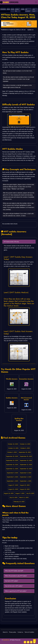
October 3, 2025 (12, 452)
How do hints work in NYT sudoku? (14, 586)
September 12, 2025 (26, 465)
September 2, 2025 (12, 481)
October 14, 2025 (25, 444)
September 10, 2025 (26, 469)
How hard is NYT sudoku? (12, 581)
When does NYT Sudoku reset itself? (14, 571)
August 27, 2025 (13, 485)
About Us (5, 632)
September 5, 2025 (12, 477)
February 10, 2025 (19, 502)
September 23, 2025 (26, 461)
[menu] (36, 2)
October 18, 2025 (13, 444)
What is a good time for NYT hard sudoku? (16, 591)
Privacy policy (13, 632)
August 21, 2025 (13, 489)
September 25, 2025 (26, 456)
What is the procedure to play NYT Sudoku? (16, 576)
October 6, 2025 (25, 448)
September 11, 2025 (12, 469)
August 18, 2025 (9, 493)
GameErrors (6, 640)
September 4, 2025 (26, 477)
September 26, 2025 (12, 456)
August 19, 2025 (25, 489)
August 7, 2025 (20, 493)
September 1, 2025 (26, 481)
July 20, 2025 (30, 493)
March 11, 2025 (24, 497)
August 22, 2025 (25, 485)
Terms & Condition (29, 632)
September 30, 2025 (25, 452)
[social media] (25, 642)
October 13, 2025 (13, 448)
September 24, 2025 (12, 461)
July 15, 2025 (13, 497)
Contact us (20, 632)
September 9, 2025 (12, 473)
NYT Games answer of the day (11, 242)
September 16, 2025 (12, 465)
